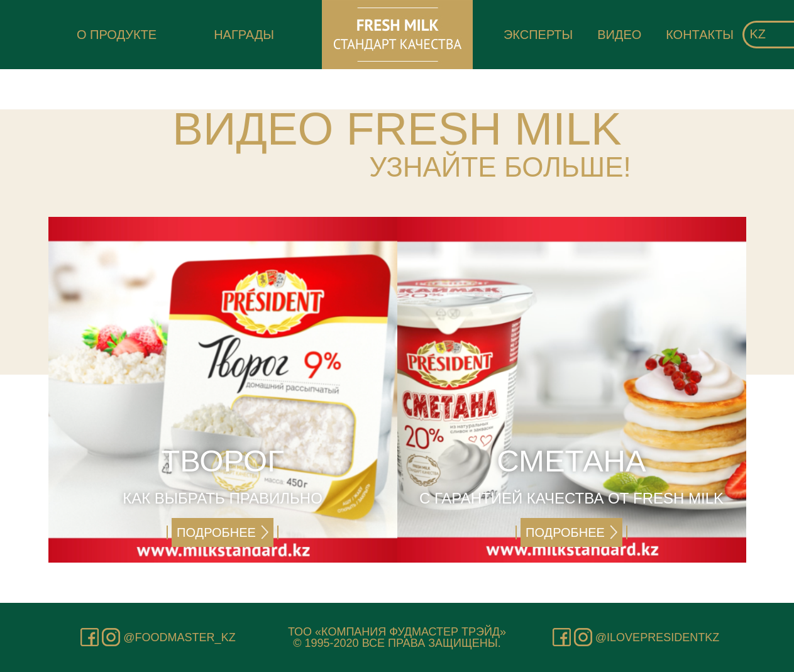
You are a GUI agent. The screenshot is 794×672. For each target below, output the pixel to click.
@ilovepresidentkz (657, 637)
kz (758, 34)
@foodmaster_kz (179, 637)
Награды (244, 35)
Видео (619, 35)
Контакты (700, 35)
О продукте (117, 35)
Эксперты (538, 35)
